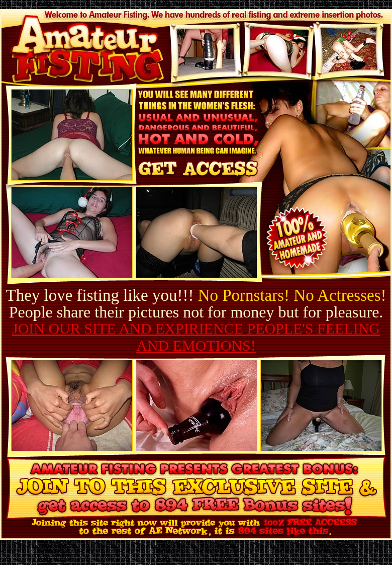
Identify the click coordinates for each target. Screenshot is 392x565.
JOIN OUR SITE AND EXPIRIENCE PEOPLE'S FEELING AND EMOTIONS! (196, 337)
